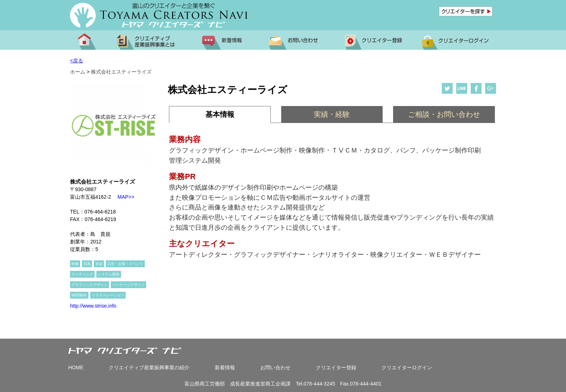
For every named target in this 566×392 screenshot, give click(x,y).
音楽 (99, 264)
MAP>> (123, 197)
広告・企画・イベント (125, 264)
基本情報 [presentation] (220, 114)
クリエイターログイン (407, 367)
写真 (87, 264)
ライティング (82, 274)
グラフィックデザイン (90, 285)
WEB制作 (79, 295)
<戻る (77, 61)
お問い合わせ (275, 367)
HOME (76, 367)
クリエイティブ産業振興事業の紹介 (149, 367)
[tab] (220, 114)
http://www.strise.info (93, 306)
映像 (75, 264)
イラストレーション (108, 295)
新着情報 (225, 367)
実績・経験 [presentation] (332, 114)
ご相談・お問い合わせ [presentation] (444, 114)
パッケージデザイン (129, 285)
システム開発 (109, 274)
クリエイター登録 (336, 367)
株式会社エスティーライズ (121, 72)
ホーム (78, 72)
